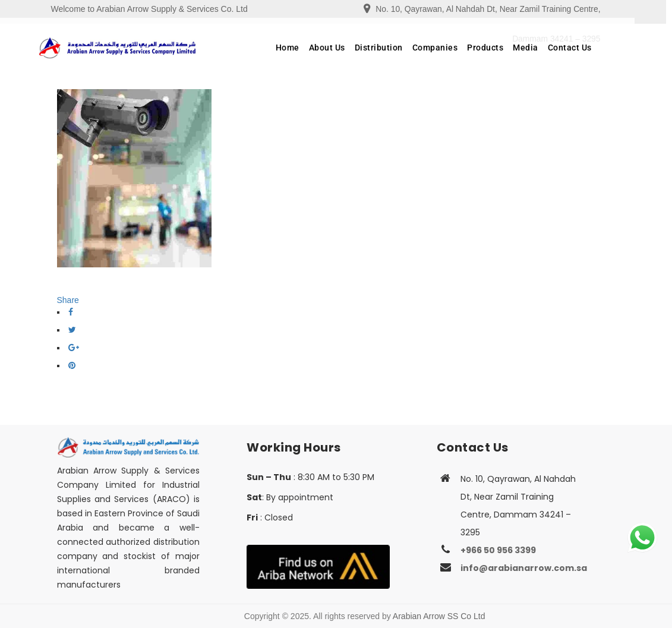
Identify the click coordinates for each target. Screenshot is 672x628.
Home (307, 48)
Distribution (398, 48)
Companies (454, 48)
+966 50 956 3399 (498, 550)
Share (68, 300)
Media (545, 48)
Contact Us (589, 48)
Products (504, 48)
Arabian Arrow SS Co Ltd (439, 616)
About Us (346, 48)
